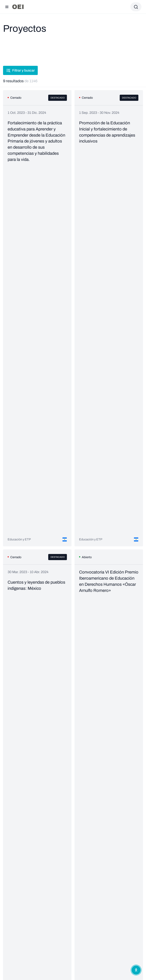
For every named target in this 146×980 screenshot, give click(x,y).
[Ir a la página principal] (18, 7)
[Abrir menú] (7, 7)
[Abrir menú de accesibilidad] (136, 970)
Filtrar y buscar (20, 70)
